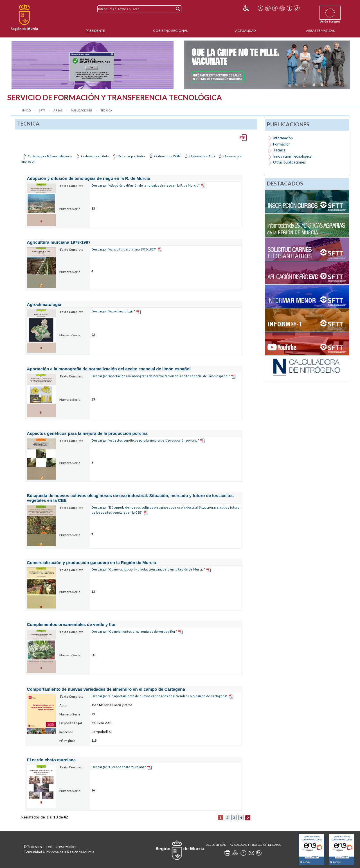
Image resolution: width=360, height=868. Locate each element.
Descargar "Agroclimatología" (113, 311)
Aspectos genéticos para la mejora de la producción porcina (87, 433)
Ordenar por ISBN (164, 156)
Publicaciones (82, 110)
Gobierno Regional (170, 31)
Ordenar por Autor (129, 156)
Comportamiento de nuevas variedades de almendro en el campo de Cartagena (106, 689)
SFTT (42, 110)
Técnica (106, 110)
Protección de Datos (265, 845)
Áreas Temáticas (320, 31)
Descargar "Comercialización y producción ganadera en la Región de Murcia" (148, 569)
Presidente (95, 31)
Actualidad (245, 31)
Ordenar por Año (199, 156)
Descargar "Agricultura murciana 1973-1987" (124, 249)
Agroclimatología (44, 304)
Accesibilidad (216, 845)
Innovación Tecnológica (292, 156)
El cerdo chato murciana (51, 760)
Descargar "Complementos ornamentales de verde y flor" (134, 631)
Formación (282, 144)
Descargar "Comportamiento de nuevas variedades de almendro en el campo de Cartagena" (159, 696)
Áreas (58, 110)
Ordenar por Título (92, 156)
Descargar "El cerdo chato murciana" (119, 767)
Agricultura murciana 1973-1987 (58, 242)
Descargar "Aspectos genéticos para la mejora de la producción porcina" (145, 440)
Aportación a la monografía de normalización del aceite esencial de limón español (109, 369)
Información (283, 138)
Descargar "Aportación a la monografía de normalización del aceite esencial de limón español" (161, 376)
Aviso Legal (238, 845)
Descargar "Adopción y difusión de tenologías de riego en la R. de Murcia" (146, 185)
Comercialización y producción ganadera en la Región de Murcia (91, 562)
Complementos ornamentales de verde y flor (71, 624)
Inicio (26, 110)
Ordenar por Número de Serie (47, 156)
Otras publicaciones (289, 162)
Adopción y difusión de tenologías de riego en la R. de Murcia (88, 178)
